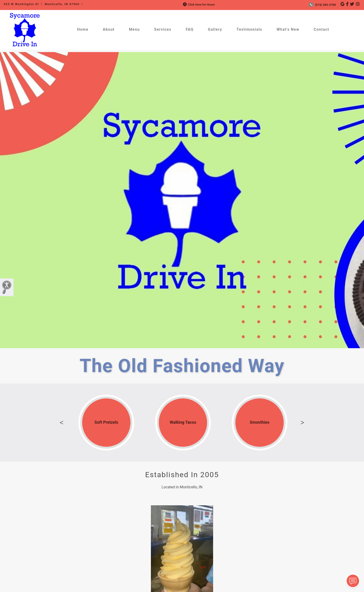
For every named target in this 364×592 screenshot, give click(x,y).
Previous (62, 423)
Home (83, 29)
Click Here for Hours (198, 5)
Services (163, 29)
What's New (288, 29)
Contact (321, 29)
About (109, 29)
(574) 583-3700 (322, 5)
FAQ (190, 29)
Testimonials (249, 29)
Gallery (215, 29)
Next (302, 423)
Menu (135, 29)
